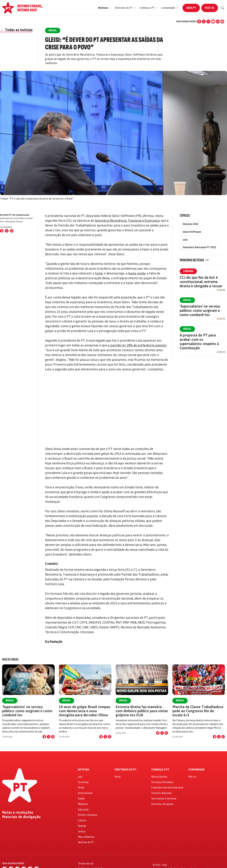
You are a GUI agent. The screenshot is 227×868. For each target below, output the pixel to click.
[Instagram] (204, 21)
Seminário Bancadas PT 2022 (199, 247)
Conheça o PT (160, 770)
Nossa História (159, 777)
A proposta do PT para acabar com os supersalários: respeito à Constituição (199, 342)
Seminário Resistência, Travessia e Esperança (127, 221)
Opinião (82, 826)
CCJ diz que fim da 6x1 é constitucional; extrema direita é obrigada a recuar (201, 282)
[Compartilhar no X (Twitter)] (7, 231)
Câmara (188, 271)
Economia (83, 782)
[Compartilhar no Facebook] (2, 231)
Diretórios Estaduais (162, 804)
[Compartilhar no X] (49, 737)
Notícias (84, 770)
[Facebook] (199, 21)
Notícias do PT (86, 842)
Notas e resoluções (18, 812)
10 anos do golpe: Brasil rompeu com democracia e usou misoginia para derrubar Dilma (85, 711)
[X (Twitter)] (208, 21)
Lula (185, 240)
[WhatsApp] (218, 21)
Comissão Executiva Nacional (167, 788)
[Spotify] (222, 21)
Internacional (85, 793)
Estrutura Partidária (162, 782)
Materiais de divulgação (21, 817)
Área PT (191, 8)
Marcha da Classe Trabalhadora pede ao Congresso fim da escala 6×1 (198, 711)
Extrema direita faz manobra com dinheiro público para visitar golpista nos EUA (142, 711)
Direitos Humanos (88, 815)
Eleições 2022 (191, 224)
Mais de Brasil (10, 659)
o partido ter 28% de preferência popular (137, 345)
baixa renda (137, 273)
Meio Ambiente (86, 837)
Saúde (81, 799)
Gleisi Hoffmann (192, 232)
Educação (83, 810)
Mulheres (83, 804)
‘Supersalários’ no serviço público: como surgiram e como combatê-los (200, 310)
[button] (105, 8)
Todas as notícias (16, 30)
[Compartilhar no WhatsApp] (12, 231)
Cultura (82, 820)
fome (99, 273)
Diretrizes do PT (125, 770)
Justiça (82, 831)
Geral (118, 777)
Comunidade (196, 770)
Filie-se (210, 8)
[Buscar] (223, 8)
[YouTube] (213, 21)
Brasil (187, 300)
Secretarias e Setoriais (164, 799)
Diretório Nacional (161, 793)
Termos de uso (86, 864)
